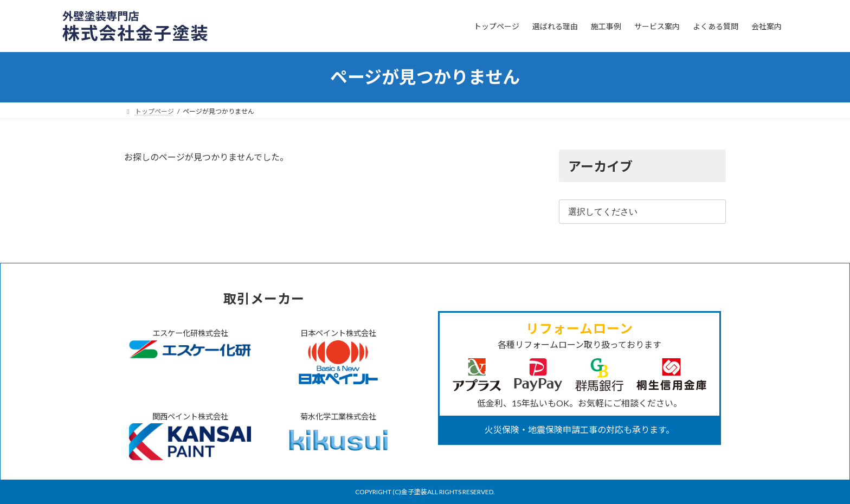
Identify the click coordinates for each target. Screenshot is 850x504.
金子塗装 (414, 492)
